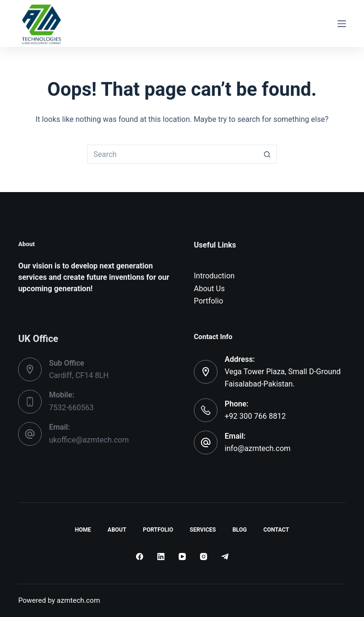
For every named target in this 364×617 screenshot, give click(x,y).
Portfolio (209, 301)
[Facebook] (140, 557)
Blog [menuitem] (239, 530)
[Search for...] (173, 154)
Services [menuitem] (203, 530)
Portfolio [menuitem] (158, 530)
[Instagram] (204, 557)
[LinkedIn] (161, 557)
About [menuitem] (117, 530)
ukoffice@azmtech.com (89, 440)
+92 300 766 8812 (255, 416)
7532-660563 (71, 408)
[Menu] (342, 24)
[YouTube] (182, 557)
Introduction (214, 276)
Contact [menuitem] (276, 530)
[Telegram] (225, 557)
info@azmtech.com (258, 448)
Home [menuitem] (83, 530)
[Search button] (267, 154)
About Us (209, 289)
